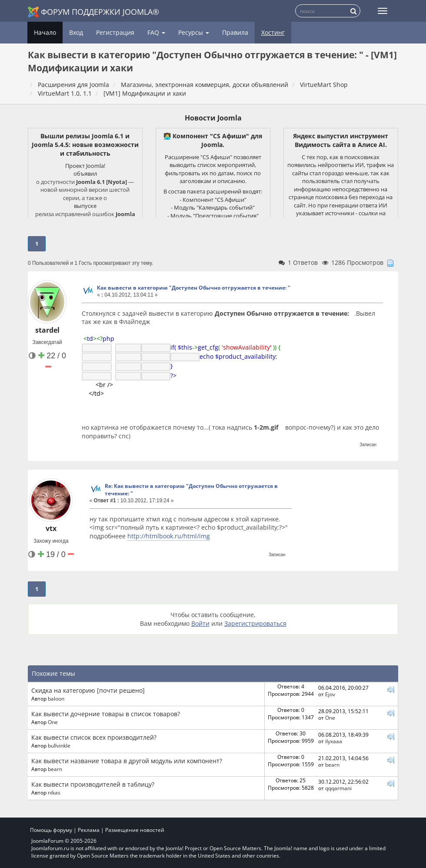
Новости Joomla (213, 118)
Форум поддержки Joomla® (93, 12)
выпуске (85, 206)
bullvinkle (59, 742)
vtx (51, 525)
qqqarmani (338, 785)
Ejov (330, 691)
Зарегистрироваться (255, 620)
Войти (200, 620)
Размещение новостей (135, 826)
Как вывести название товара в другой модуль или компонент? (127, 757)
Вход (76, 32)
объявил (85, 174)
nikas (54, 789)
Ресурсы (194, 32)
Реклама (89, 826)
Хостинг (273, 32)
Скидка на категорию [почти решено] (88, 687)
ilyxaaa (334, 738)
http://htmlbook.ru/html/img (169, 532)
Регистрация (115, 32)
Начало (45, 32)
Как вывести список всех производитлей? (94, 734)
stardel (47, 330)
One (53, 718)
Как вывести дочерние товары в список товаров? (106, 710)
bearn (55, 765)
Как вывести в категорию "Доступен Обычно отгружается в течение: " (194, 288)
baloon (56, 695)
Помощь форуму (51, 826)
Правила (235, 32)
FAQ (156, 32)
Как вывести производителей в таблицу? (93, 781)
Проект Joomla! (85, 166)
